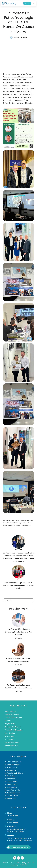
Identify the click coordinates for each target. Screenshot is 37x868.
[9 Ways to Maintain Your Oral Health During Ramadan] (19, 650)
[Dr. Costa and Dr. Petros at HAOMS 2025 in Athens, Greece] (19, 676)
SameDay (14, 37)
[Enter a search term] (20, 600)
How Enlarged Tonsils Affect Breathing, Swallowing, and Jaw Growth (19, 632)
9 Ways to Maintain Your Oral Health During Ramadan (19, 660)
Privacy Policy (14, 865)
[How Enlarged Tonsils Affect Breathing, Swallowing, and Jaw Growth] (19, 620)
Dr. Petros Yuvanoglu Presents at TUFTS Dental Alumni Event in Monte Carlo (19, 586)
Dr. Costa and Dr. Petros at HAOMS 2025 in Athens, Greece (18, 687)
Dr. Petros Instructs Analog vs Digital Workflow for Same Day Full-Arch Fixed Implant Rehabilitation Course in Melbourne (19, 557)
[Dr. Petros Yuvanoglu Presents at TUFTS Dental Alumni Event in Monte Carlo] (19, 572)
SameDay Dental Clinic (14, 863)
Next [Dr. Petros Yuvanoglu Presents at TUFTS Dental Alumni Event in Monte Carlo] (18, 580)
